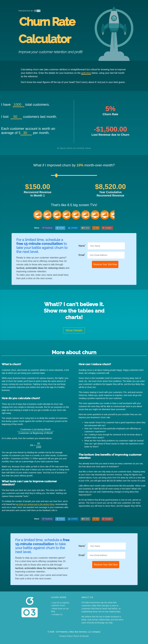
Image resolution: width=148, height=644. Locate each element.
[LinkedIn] (73, 228)
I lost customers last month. (29, 117)
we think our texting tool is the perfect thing (35, 504)
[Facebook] (47, 228)
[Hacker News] (96, 228)
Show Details (74, 330)
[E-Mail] (85, 228)
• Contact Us (57, 614)
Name (82, 246)
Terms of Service (81, 636)
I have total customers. (25, 105)
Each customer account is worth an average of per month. (28, 131)
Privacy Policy (66, 636)
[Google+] (107, 228)
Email (82, 255)
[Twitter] (60, 228)
